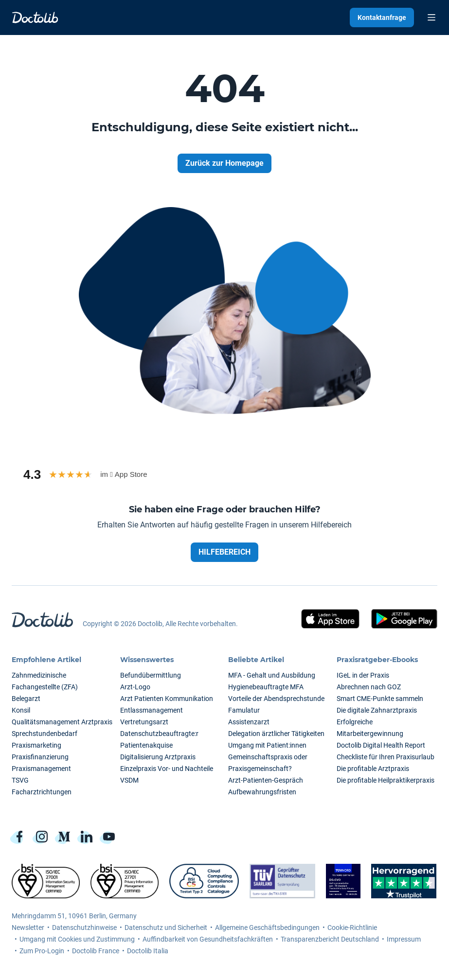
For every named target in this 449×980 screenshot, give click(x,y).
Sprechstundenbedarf (45, 734)
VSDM (129, 780)
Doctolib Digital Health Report (381, 745)
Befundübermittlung (151, 675)
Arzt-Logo (135, 687)
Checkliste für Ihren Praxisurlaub (386, 757)
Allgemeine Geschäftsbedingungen (267, 927)
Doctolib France (96, 951)
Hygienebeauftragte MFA (266, 687)
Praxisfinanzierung (40, 757)
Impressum (404, 939)
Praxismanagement (41, 769)
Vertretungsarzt (144, 722)
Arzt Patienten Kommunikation (167, 699)
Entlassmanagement (152, 710)
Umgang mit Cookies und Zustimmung (77, 939)
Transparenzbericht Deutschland (330, 939)
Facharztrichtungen (42, 792)
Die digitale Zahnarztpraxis (377, 710)
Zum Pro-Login (42, 951)
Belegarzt (26, 699)
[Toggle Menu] (431, 17)
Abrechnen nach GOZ (369, 687)
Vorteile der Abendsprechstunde (276, 699)
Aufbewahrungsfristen (262, 792)
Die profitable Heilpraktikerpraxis (386, 780)
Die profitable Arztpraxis (373, 769)
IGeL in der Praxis (363, 675)
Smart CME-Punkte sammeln (380, 699)
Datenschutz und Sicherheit (166, 927)
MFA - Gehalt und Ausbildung (272, 675)
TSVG (20, 780)
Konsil (21, 710)
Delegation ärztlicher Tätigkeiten (276, 734)
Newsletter (28, 927)
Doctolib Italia (148, 951)
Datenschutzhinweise (84, 927)
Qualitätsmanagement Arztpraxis (62, 722)
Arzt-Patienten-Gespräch (266, 780)
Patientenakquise (146, 745)
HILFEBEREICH (224, 552)
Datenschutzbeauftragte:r (159, 734)
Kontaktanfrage (382, 17)
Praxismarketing (36, 745)
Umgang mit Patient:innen (267, 745)
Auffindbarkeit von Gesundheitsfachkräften (208, 939)
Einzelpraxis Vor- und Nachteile (167, 769)
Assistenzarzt (249, 722)
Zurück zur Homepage (224, 163)
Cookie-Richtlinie (352, 927)
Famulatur (244, 710)
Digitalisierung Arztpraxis (158, 757)
